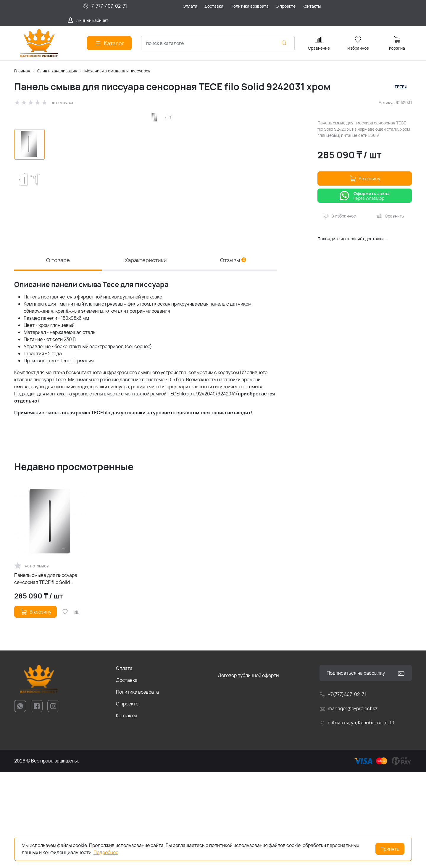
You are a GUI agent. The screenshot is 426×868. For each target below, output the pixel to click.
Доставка (127, 776)
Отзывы (233, 355)
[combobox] (218, 43)
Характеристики (146, 355)
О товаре (58, 355)
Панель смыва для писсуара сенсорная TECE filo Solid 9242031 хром (46, 675)
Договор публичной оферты (248, 771)
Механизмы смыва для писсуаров (117, 71)
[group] (164, 225)
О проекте (127, 800)
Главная (22, 71)
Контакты (126, 812)
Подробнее (106, 852)
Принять (390, 849)
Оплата (124, 764)
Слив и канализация (57, 71)
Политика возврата (137, 788)
